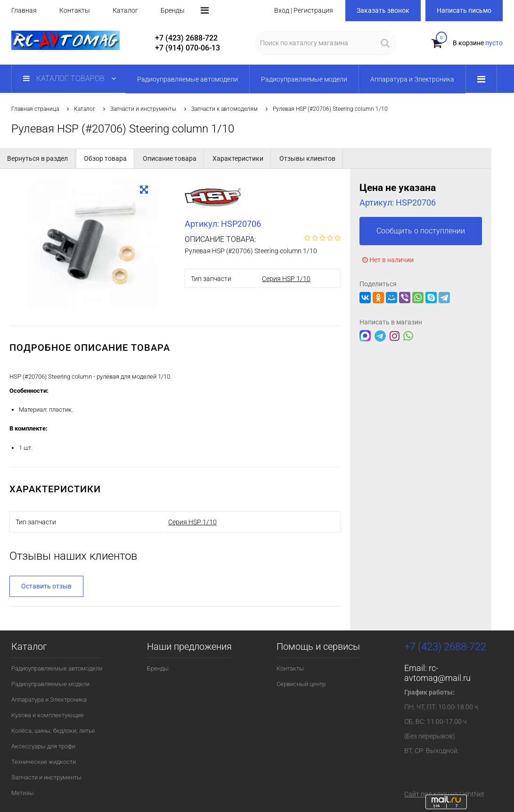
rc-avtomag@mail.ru (437, 673)
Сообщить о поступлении (421, 231)
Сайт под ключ (427, 794)
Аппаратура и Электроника (49, 700)
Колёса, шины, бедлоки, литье (53, 731)
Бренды (173, 10)
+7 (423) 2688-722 (186, 38)
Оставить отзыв (46, 586)
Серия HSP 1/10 (286, 279)
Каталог (125, 10)
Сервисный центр (301, 684)
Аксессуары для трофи (43, 746)
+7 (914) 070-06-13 (188, 48)
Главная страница (35, 109)
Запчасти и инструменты (143, 109)
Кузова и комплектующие (48, 715)
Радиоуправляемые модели (50, 684)
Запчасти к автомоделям (224, 109)
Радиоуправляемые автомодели (57, 668)
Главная (24, 10)
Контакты (75, 10)
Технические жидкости (44, 762)
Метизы (23, 793)
